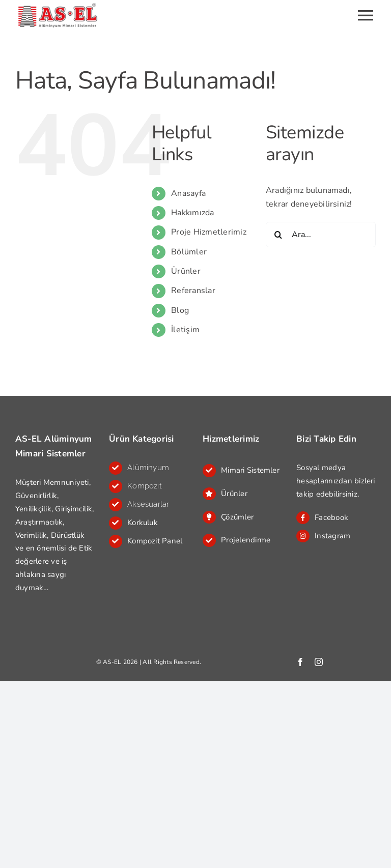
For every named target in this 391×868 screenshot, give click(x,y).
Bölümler (189, 252)
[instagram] (319, 662)
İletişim (185, 330)
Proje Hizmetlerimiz (209, 232)
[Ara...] (321, 235)
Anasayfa (188, 193)
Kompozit (145, 486)
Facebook (331, 517)
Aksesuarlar (148, 504)
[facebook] (300, 662)
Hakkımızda (192, 213)
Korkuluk (143, 523)
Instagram (332, 536)
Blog (180, 310)
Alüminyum (148, 468)
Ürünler (186, 271)
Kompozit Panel (155, 541)
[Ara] (278, 235)
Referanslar (193, 291)
